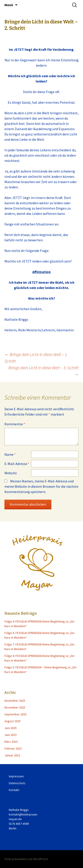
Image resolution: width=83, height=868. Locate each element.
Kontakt (14, 790)
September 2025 (15, 714)
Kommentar (15, 424)
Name (10, 454)
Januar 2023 (12, 755)
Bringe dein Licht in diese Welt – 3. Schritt (43, 371)
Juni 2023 (11, 735)
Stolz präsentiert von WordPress (26, 859)
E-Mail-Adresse (17, 464)
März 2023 (11, 742)
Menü (9, 5)
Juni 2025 (11, 728)
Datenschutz (17, 783)
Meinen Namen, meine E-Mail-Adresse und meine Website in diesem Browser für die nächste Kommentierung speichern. (41, 486)
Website (11, 473)
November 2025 (15, 707)
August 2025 (13, 721)
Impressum (16, 776)
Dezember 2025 (15, 701)
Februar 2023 (13, 748)
